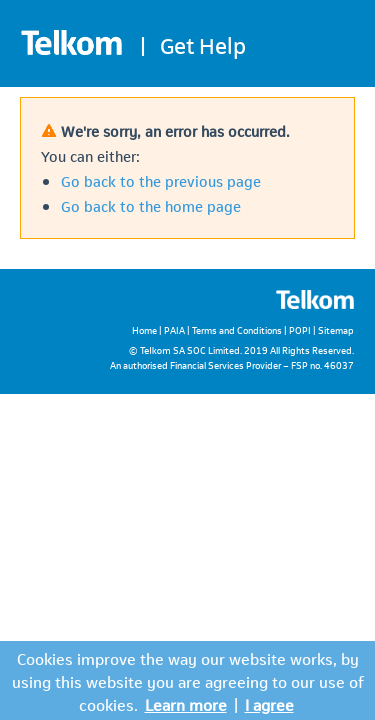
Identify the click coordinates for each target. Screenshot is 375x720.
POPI (300, 329)
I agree (269, 703)
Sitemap (336, 329)
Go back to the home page (151, 205)
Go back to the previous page (161, 180)
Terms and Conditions (237, 329)
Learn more (186, 703)
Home (144, 329)
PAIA (174, 329)
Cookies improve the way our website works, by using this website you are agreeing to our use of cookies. (188, 680)
